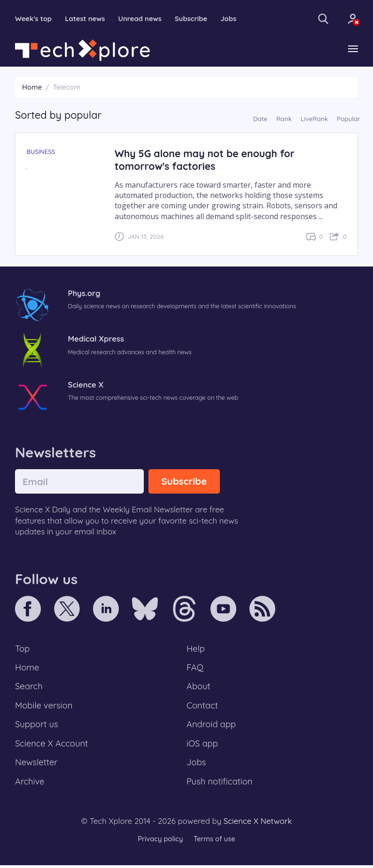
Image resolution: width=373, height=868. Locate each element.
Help (196, 649)
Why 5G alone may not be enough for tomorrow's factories (206, 160)
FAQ (195, 669)
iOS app (202, 746)
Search (29, 688)
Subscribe (194, 19)
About (199, 688)
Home (32, 88)
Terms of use (215, 842)
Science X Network (258, 824)
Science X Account (52, 746)
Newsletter (37, 765)
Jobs (232, 19)
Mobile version (44, 707)
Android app (212, 726)
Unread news (142, 19)
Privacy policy (160, 842)
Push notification (220, 784)
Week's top (34, 19)
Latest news (86, 19)
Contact (202, 707)
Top (23, 649)
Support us (37, 726)
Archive (30, 784)
